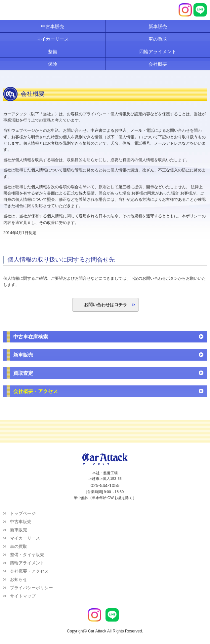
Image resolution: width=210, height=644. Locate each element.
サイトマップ (23, 596)
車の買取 (19, 546)
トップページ (23, 513)
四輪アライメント (27, 563)
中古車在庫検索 (31, 337)
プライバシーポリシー (31, 588)
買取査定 (23, 373)
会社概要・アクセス (36, 391)
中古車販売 (21, 522)
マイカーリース (25, 538)
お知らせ (19, 579)
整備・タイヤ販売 (27, 555)
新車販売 (23, 355)
